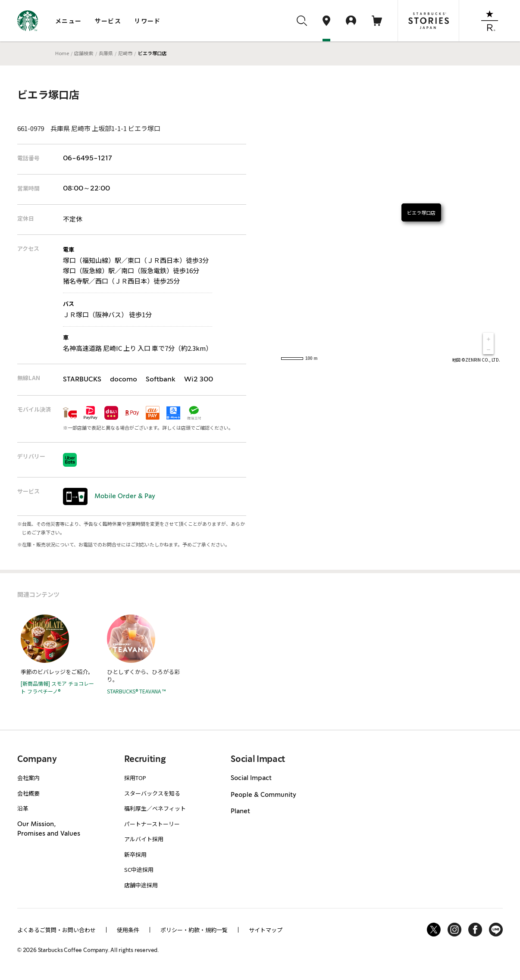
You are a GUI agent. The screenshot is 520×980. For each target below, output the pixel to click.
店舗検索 (84, 53)
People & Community (263, 795)
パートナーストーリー (152, 824)
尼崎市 (125, 53)
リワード (147, 21)
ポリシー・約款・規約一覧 (194, 930)
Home (62, 53)
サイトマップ (266, 930)
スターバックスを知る (152, 793)
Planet (240, 811)
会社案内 (28, 778)
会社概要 (28, 793)
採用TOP (135, 778)
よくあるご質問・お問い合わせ (56, 930)
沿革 (23, 808)
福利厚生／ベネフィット (155, 808)
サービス (108, 21)
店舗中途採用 (141, 885)
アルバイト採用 (144, 839)
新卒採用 (135, 854)
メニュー (69, 21)
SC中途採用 (139, 869)
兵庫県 (106, 53)
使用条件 (128, 930)
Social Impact (251, 778)
